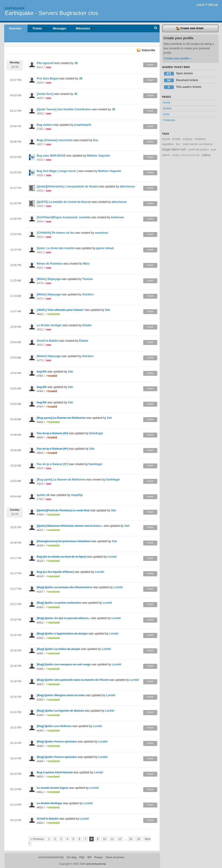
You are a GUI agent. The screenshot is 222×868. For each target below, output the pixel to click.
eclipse (188, 139)
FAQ (82, 857)
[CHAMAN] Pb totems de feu (55, 233)
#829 (40, 468)
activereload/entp (51, 857)
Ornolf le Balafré (48, 341)
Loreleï (112, 557)
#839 (40, 98)
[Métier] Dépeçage (49, 279)
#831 (40, 330)
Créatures (169, 120)
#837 (40, 144)
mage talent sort (174, 149)
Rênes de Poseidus (50, 264)
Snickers (88, 294)
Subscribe (148, 50)
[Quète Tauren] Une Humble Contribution (64, 109)
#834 (40, 222)
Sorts (166, 114)
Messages (60, 29)
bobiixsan (117, 217)
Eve (95, 140)
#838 (40, 114)
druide (177, 139)
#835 (40, 206)
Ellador (87, 325)
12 (120, 839)
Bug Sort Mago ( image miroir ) (58, 171)
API (90, 857)
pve (213, 149)
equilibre (168, 144)
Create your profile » (178, 58)
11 (112, 839)
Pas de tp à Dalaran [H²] (52, 464)
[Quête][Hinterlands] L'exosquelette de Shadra (68, 187)
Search (156, 29)
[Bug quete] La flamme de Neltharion (61, 480)
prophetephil (83, 125)
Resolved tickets (181, 80)
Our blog (72, 857)
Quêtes (167, 108)
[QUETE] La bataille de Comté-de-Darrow (64, 202)
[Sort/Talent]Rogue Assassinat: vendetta (64, 217)
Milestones (83, 29)
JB (76, 63)
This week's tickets (183, 87)
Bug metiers (45, 125)
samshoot (102, 233)
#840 (40, 83)
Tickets (37, 29)
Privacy (98, 857)
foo (178, 144)
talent (166, 155)
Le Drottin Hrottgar (49, 325)
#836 (40, 175)
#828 (40, 484)
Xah (108, 310)
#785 (40, 129)
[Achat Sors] (45, 94)
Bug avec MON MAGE (51, 156)
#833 (40, 237)
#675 (40, 283)
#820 (40, 160)
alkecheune (127, 187)
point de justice (199, 149)
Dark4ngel (96, 433)
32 (138, 839)
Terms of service (115, 857)
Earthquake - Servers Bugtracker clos (52, 13)
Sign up (213, 4)
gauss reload (105, 248)
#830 (40, 345)
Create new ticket (190, 29)
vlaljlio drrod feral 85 (186, 155)
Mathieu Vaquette (98, 156)
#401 (40, 252)
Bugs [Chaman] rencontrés (55, 140)
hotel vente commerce (197, 144)
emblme (200, 139)
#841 (40, 67)
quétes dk (43, 495)
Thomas (87, 279)
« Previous (37, 839)
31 (131, 839)
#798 (40, 499)
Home (167, 103)
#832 (40, 268)
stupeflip (77, 495)
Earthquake (15, 8)
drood (166, 139)
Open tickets (179, 74)
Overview (15, 29)
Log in (200, 4)
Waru (86, 264)
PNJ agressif (45, 63)
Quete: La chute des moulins (56, 248)
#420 (40, 191)
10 (104, 839)
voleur (206, 155)
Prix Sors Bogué (48, 79)
